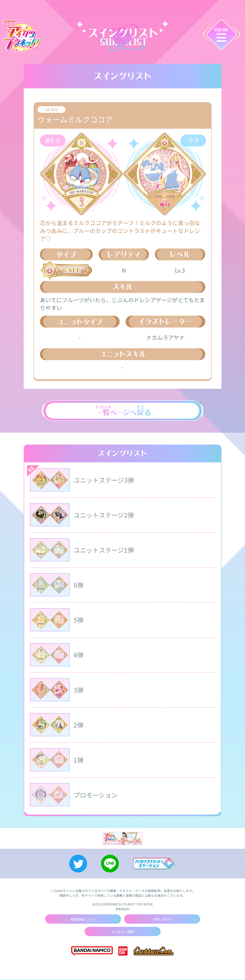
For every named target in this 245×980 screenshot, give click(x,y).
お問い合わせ (162, 920)
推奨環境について (83, 920)
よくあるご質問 (123, 932)
